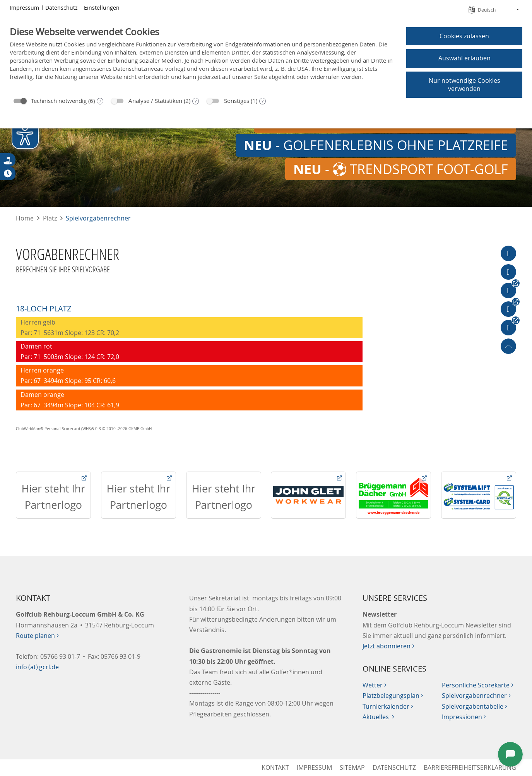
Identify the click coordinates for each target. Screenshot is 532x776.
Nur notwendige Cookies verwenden (464, 85)
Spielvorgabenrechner (98, 218)
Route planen (37, 636)
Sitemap (352, 767)
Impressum (314, 767)
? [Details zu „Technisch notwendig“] (100, 101)
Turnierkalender (388, 706)
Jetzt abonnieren (388, 646)
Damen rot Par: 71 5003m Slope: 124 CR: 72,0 (69, 351)
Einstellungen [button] (102, 8)
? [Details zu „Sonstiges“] (263, 101)
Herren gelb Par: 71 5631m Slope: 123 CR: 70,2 (69, 327)
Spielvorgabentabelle (475, 706)
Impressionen (464, 717)
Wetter (375, 685)
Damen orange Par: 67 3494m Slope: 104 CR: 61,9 (69, 400)
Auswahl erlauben (464, 58)
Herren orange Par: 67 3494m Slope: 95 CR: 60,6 (67, 375)
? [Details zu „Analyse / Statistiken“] (196, 101)
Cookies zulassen (464, 36)
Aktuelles (378, 717)
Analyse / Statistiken (155, 101)
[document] (202, 59)
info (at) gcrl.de (37, 667)
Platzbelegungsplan (393, 696)
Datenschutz (394, 767)
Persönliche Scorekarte (478, 685)
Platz (50, 218)
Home (25, 218)
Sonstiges (237, 101)
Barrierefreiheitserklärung (470, 767)
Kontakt (275, 767)
